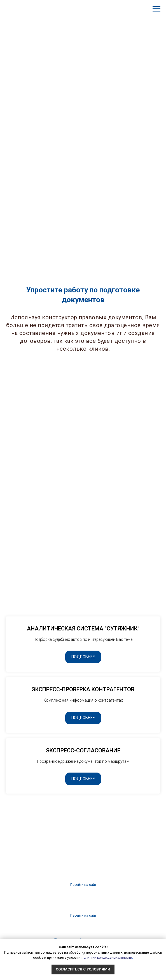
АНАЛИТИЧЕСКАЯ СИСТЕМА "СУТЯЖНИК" (83, 628)
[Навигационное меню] (156, 9)
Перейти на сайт (83, 916)
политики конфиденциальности (106, 958)
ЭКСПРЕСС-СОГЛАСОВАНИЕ (83, 750)
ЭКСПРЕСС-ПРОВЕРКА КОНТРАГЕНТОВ (83, 689)
